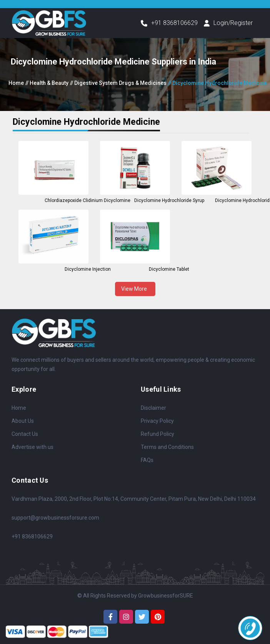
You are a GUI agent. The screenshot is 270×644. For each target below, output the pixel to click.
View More (135, 289)
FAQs (147, 460)
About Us (23, 421)
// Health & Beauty (47, 83)
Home (16, 83)
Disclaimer (153, 408)
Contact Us (25, 434)
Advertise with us (32, 447)
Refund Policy (157, 434)
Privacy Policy (157, 421)
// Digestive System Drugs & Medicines (118, 83)
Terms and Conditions (167, 447)
